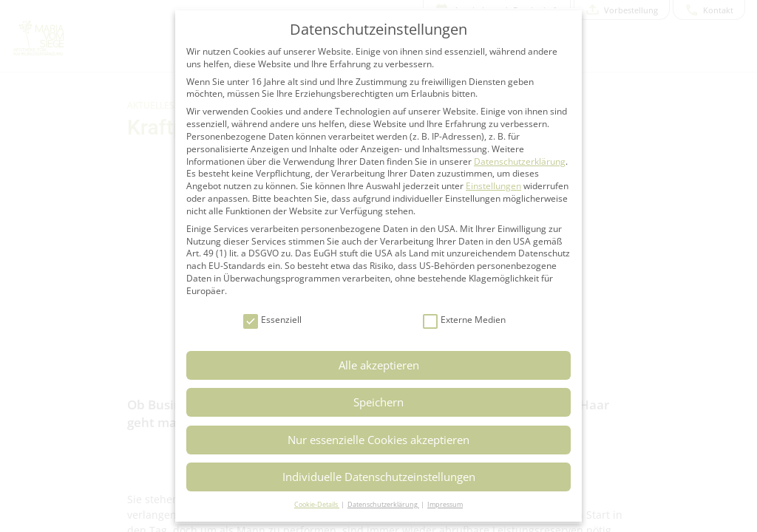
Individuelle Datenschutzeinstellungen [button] (379, 477)
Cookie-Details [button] (317, 504)
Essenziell (272, 320)
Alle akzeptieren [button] (379, 365)
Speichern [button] (378, 402)
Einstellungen (493, 186)
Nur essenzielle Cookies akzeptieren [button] (378, 440)
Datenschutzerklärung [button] (383, 504)
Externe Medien (464, 320)
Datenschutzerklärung (520, 161)
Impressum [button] (445, 504)
